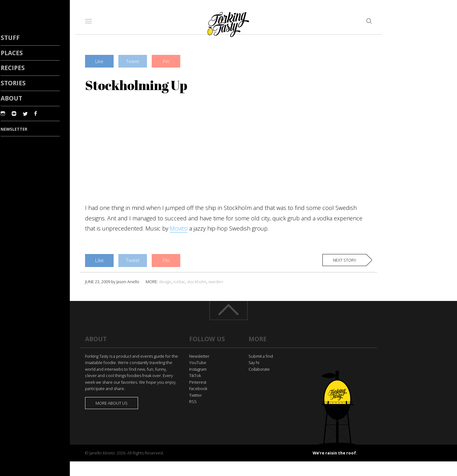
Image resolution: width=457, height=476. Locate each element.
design (165, 282)
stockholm (197, 282)
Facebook (198, 388)
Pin (166, 61)
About (11, 98)
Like (99, 61)
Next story (344, 260)
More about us (112, 403)
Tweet (133, 61)
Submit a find (261, 356)
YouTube (198, 362)
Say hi (254, 362)
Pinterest (198, 382)
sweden (216, 282)
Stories (13, 83)
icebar (179, 282)
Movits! (179, 228)
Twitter (195, 395)
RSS (193, 401)
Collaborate (259, 369)
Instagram (198, 369)
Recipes (13, 68)
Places (12, 53)
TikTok (195, 375)
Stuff (10, 38)
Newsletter (199, 356)
